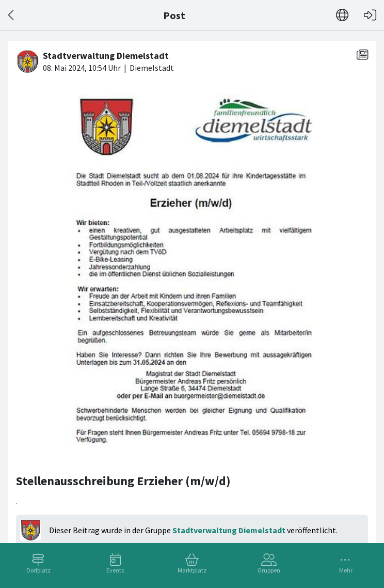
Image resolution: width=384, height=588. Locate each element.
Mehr (346, 570)
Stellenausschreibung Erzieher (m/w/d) (123, 481)
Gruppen (269, 570)
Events (115, 570)
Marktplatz (192, 570)
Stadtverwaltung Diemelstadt (229, 530)
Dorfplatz (38, 570)
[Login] (370, 15)
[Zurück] (12, 15)
